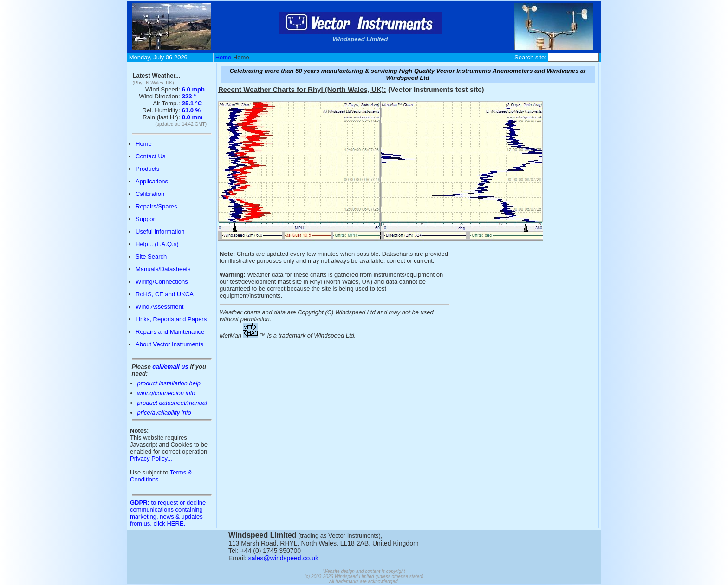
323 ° (189, 96)
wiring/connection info (166, 393)
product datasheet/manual (172, 403)
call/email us (170, 367)
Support (146, 219)
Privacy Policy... (151, 458)
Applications (152, 181)
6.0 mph (193, 89)
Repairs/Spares (156, 206)
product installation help (169, 383)
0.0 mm (192, 117)
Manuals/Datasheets (163, 269)
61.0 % (191, 110)
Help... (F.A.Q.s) (157, 244)
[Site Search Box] (573, 57)
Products (147, 169)
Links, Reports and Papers (171, 319)
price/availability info (164, 413)
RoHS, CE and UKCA (165, 294)
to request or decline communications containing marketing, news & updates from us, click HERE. (168, 513)
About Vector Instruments (169, 344)
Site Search (151, 257)
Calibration (150, 194)
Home (224, 57)
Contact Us (150, 156)
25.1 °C (192, 103)
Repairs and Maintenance (170, 332)
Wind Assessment (159, 307)
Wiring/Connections (162, 282)
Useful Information (160, 231)
